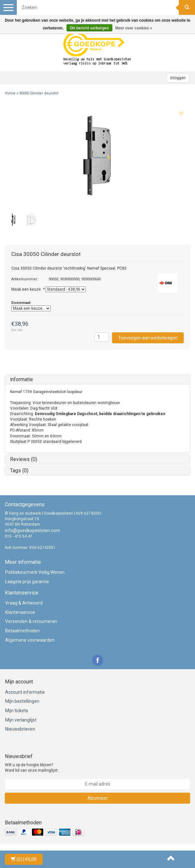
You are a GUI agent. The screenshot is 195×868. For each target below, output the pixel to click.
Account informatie (25, 692)
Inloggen (178, 78)
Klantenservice (20, 612)
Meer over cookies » (134, 28)
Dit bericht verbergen (90, 28)
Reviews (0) (24, 459)
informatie (21, 379)
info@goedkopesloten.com (32, 530)
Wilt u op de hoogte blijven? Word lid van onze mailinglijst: (32, 768)
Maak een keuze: (28, 289)
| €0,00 (24, 859)
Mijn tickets (17, 711)
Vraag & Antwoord (24, 603)
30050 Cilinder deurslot (39, 93)
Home (10, 93)
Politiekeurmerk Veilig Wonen (35, 572)
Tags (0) (19, 471)
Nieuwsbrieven (20, 729)
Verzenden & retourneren (31, 621)
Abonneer (98, 798)
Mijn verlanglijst (21, 720)
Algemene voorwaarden (30, 640)
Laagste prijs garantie (27, 582)
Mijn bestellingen (22, 701)
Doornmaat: (21, 303)
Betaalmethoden (22, 631)
